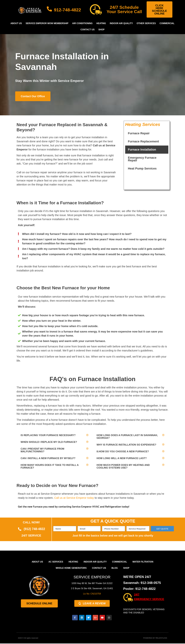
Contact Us (87, 30)
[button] (55, 435)
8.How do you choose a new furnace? (123, 451)
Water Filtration (143, 562)
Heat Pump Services (142, 168)
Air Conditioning (82, 23)
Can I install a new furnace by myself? (48, 458)
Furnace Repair (139, 133)
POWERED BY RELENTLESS (155, 639)
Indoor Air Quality (121, 23)
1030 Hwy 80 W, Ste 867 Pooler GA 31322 (92, 583)
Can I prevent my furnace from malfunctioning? (42, 450)
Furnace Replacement (143, 141)
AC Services (56, 562)
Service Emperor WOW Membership (47, 23)
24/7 (137, 594)
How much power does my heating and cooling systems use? (123, 466)
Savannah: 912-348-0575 (142, 583)
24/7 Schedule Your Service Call (124, 9)
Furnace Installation (142, 150)
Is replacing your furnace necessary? (48, 435)
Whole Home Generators (71, 568)
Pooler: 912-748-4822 (139, 589)
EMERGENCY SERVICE (149, 599)
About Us (16, 23)
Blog (115, 568)
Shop (101, 30)
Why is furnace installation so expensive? (126, 445)
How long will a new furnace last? (122, 458)
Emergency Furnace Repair (142, 159)
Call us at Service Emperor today (74, 498)
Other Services (146, 23)
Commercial (167, 23)
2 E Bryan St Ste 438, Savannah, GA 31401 (92, 588)
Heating (101, 23)
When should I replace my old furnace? (49, 442)
